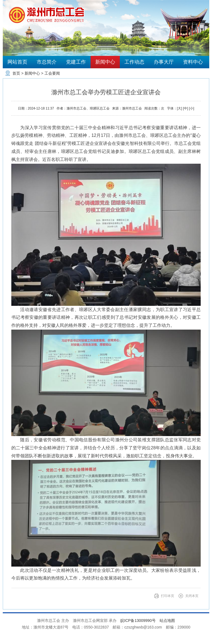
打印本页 (168, 596)
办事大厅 (164, 62)
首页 (16, 73)
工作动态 (134, 62)
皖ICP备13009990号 (138, 620)
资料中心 (193, 62)
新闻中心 (105, 62)
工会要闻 (52, 73)
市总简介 (47, 62)
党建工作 (76, 62)
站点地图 (167, 620)
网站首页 (17, 62)
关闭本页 (192, 596)
